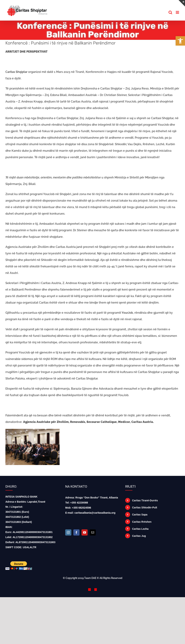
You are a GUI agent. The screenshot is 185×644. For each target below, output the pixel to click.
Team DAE (90, 578)
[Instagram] (68, 532)
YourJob (127, 313)
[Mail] (93, 532)
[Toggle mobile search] (170, 12)
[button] (180, 41)
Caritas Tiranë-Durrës (145, 500)
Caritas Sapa (140, 515)
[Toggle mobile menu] (178, 12)
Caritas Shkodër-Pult (145, 507)
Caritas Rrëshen (142, 522)
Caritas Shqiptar (16, 72)
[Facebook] (76, 532)
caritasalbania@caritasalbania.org (95, 513)
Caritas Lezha (140, 529)
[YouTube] (85, 532)
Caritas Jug (139, 536)
